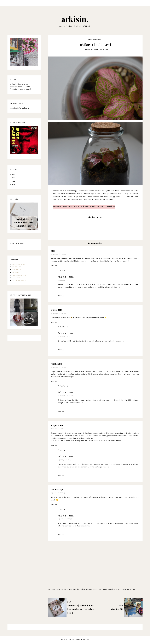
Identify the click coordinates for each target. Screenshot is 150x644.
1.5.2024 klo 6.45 (65, 460)
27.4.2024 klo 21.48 (59, 313)
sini (53, 251)
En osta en (17, 267)
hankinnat (98, 40)
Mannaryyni (58, 489)
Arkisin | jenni (66, 277)
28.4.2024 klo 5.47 (65, 337)
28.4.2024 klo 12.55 (59, 367)
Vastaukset (65, 271)
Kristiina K (17, 270)
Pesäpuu (16, 273)
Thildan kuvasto (19, 281)
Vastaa (54, 266)
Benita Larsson (19, 264)
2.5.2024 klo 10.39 (65, 519)
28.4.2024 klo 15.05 (66, 396)
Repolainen (57, 425)
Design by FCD (83, 640)
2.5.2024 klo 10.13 (58, 493)
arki (90, 40)
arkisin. (75, 19)
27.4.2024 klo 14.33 (59, 254)
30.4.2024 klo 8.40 (58, 429)
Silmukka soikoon (19, 275)
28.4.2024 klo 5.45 (65, 280)
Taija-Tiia (57, 310)
